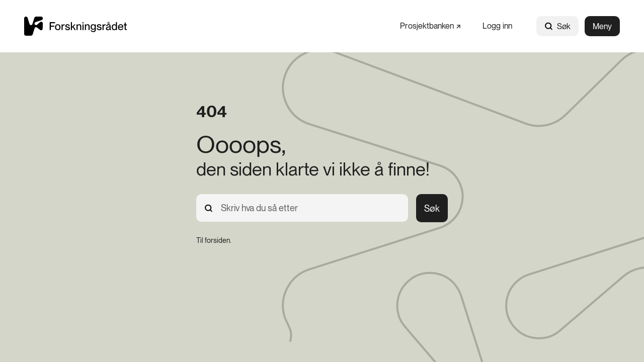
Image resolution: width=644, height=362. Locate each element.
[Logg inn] (497, 26)
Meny (602, 26)
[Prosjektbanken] (430, 26)
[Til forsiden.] (214, 240)
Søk (557, 26)
